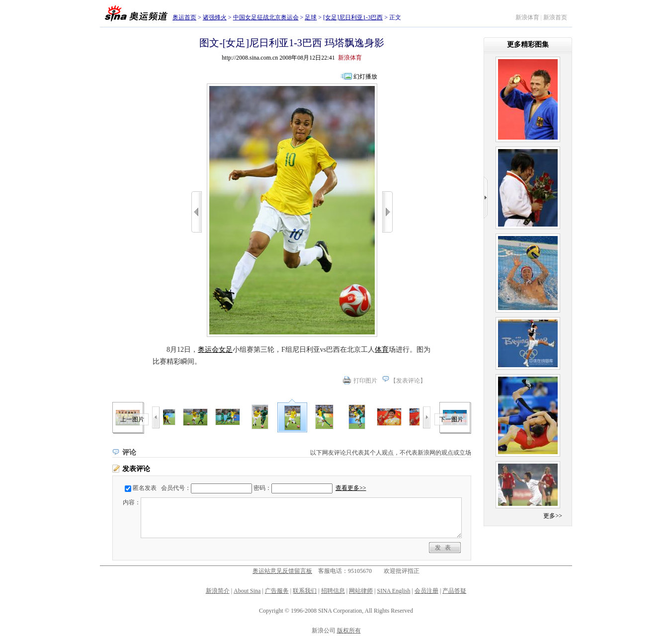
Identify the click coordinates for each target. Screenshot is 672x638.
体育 (382, 350)
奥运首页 (184, 17)
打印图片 (365, 381)
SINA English (393, 591)
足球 (311, 17)
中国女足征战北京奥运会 (266, 17)
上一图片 (132, 419)
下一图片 (451, 419)
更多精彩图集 (528, 44)
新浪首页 (555, 17)
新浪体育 (527, 17)
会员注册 (426, 591)
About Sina (247, 591)
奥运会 (208, 350)
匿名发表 (145, 488)
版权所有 (349, 631)
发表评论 (408, 381)
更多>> (553, 516)
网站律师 (361, 591)
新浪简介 (218, 591)
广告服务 (277, 591)
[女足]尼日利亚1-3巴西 (353, 17)
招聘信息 (333, 591)
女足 (226, 350)
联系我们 (305, 591)
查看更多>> (351, 488)
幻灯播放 (365, 77)
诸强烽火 (215, 17)
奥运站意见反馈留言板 (282, 571)
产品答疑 (454, 591)
